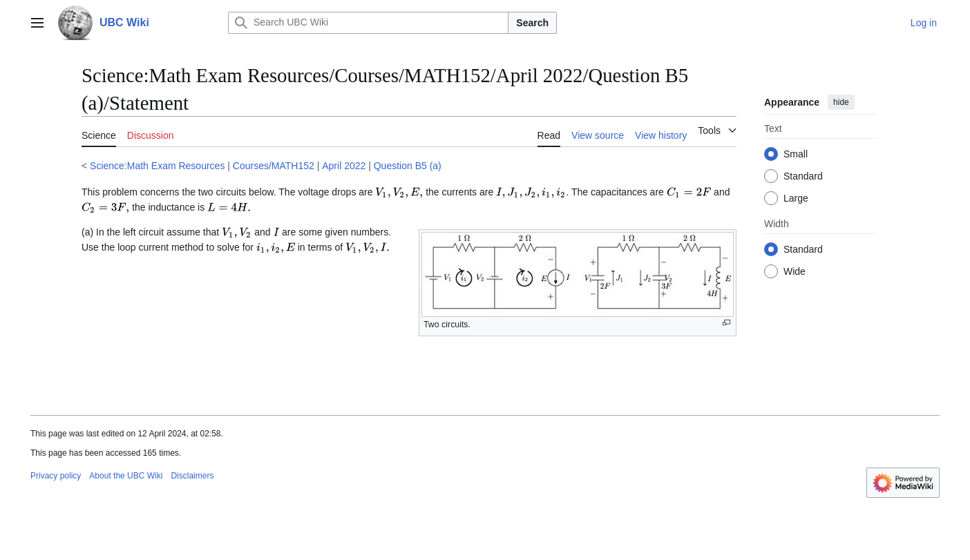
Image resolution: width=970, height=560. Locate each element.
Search (532, 23)
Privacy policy (56, 476)
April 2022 (344, 166)
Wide (795, 271)
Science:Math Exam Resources (157, 166)
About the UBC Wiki (126, 476)
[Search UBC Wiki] (368, 23)
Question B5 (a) (408, 166)
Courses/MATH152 (274, 166)
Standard (803, 176)
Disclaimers (192, 476)
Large (796, 198)
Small (796, 154)
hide (841, 102)
